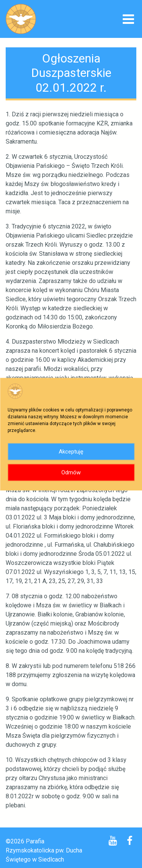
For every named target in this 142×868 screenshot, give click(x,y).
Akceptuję (71, 452)
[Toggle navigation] (128, 20)
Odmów (71, 472)
